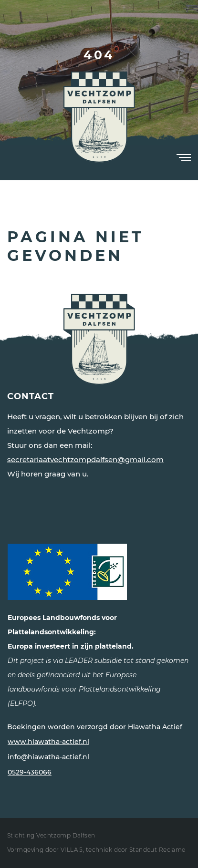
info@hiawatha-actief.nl (48, 757)
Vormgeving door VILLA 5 (45, 850)
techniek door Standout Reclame (136, 850)
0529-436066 (30, 772)
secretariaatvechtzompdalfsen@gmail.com (85, 460)
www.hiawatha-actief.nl (48, 742)
